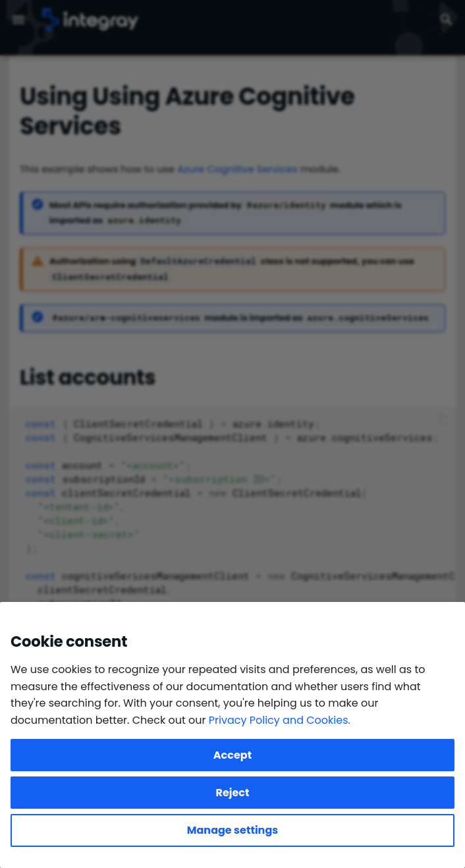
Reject (232, 793)
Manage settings (232, 830)
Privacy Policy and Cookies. (280, 720)
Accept (232, 755)
